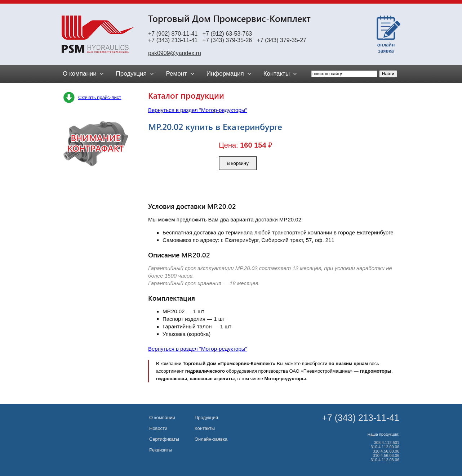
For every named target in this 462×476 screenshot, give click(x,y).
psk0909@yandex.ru (175, 53)
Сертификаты (164, 439)
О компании (162, 417)
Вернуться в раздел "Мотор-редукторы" (198, 110)
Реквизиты (161, 450)
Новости (158, 428)
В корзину (238, 163)
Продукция (206, 417)
